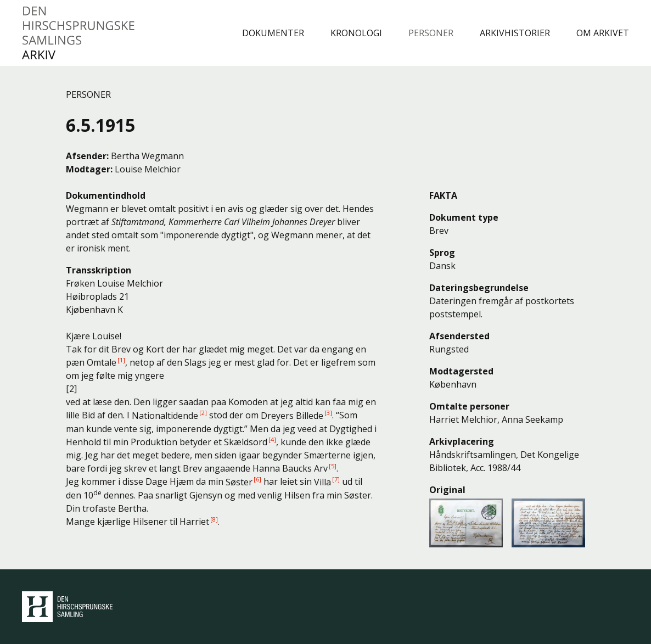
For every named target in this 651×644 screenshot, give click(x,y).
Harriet (194, 522)
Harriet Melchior (463, 419)
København (453, 384)
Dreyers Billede (292, 416)
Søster (239, 482)
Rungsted (449, 349)
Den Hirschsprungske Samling (67, 607)
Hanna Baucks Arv (290, 468)
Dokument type (464, 217)
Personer (431, 33)
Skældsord (246, 442)
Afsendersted (459, 336)
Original (447, 490)
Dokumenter (273, 33)
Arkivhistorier (515, 33)
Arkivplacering (462, 441)
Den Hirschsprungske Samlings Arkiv (79, 33)
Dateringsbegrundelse (479, 288)
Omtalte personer (469, 406)
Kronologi (356, 33)
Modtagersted (461, 371)
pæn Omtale (91, 362)
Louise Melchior (148, 169)
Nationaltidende (165, 416)
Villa (322, 482)
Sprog (442, 253)
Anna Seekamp (532, 419)
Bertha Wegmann (147, 156)
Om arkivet (603, 33)
